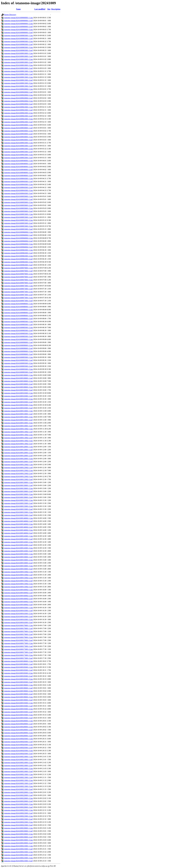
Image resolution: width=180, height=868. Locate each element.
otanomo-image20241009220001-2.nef (18, 801)
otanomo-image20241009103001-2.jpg (18, 399)
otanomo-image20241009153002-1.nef (18, 575)
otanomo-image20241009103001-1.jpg (18, 393)
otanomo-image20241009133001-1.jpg (18, 500)
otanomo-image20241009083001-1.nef (18, 324)
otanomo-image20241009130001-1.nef (18, 485)
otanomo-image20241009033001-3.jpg (18, 155)
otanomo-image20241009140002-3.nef (18, 533)
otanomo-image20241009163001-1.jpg (18, 608)
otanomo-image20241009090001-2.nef (18, 348)
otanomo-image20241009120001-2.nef (18, 456)
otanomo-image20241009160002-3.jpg (18, 602)
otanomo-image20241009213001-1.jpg (18, 774)
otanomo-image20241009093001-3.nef (18, 372)
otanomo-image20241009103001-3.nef (18, 408)
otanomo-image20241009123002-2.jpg (18, 471)
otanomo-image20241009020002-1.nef (18, 92)
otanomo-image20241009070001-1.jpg (18, 268)
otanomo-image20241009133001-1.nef (18, 503)
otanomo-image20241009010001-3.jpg (18, 65)
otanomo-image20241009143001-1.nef (18, 539)
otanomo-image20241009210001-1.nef (18, 760)
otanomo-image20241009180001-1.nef (18, 664)
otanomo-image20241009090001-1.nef (18, 342)
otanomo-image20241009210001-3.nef (18, 771)
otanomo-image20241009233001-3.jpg (18, 858)
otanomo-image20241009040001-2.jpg (18, 167)
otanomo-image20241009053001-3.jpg (18, 226)
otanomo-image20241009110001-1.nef (18, 414)
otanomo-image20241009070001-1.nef (18, 271)
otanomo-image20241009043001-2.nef (18, 187)
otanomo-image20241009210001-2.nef (18, 765)
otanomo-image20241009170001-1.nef (18, 628)
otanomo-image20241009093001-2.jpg (18, 363)
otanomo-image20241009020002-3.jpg (18, 101)
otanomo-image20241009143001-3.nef (18, 551)
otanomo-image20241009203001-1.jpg (18, 739)
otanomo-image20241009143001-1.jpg (18, 536)
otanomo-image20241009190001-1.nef (18, 688)
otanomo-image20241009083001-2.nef (18, 330)
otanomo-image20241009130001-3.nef (18, 497)
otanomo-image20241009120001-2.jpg (18, 453)
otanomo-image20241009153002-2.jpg (18, 578)
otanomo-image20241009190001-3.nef (18, 700)
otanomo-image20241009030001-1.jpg (18, 125)
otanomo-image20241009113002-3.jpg (18, 441)
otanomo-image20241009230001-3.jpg (18, 840)
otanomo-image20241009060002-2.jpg (18, 238)
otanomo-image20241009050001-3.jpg (18, 208)
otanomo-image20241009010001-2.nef (18, 62)
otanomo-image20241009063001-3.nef (18, 265)
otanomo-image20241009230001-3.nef (18, 843)
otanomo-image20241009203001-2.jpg (18, 745)
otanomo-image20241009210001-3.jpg (18, 768)
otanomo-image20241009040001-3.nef (18, 176)
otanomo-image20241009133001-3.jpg (18, 512)
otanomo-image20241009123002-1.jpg (18, 465)
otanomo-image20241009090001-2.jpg (18, 345)
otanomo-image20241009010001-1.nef (18, 56)
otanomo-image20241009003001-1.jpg (18, 35)
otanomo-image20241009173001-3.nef (18, 658)
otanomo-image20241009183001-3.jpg (18, 679)
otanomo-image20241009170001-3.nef (18, 640)
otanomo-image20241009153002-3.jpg (18, 584)
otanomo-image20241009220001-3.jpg (18, 804)
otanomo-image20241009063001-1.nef (18, 253)
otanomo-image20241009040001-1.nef (18, 164)
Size (49, 9)
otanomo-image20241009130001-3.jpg (18, 494)
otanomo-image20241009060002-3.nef (18, 247)
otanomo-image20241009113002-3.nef (18, 444)
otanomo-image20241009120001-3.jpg (18, 459)
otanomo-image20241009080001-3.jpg (18, 316)
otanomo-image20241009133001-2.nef (18, 509)
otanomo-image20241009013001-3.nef (18, 86)
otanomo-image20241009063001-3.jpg (18, 262)
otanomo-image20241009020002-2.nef (18, 98)
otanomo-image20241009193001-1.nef (18, 706)
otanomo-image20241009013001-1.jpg (18, 71)
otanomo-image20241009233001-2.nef (18, 855)
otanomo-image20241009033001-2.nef (18, 152)
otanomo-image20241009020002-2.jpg (18, 95)
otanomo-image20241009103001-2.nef (18, 402)
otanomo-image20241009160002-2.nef (18, 599)
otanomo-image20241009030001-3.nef (18, 140)
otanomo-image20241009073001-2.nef (18, 295)
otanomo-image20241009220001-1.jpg (18, 792)
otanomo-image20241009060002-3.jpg (18, 244)
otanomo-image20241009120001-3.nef (18, 462)
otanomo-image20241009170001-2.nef (18, 634)
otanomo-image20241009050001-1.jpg (18, 196)
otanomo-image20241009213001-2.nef (18, 783)
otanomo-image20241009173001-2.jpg (18, 649)
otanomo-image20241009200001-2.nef (18, 730)
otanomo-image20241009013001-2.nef (18, 80)
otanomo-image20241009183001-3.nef (18, 682)
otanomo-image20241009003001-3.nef (18, 50)
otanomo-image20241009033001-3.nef (18, 158)
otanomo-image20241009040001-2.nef (18, 170)
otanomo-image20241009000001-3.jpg (18, 30)
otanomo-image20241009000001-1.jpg (18, 18)
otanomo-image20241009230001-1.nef (18, 831)
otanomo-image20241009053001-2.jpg (18, 220)
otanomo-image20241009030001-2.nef (18, 134)
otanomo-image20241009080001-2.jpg (18, 310)
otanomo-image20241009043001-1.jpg (18, 178)
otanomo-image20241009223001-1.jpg (18, 810)
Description (56, 9)
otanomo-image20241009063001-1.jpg (18, 250)
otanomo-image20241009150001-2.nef (18, 563)
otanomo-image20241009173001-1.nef (18, 646)
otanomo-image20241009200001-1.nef (18, 724)
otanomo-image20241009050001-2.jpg (18, 202)
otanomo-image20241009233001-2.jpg (18, 852)
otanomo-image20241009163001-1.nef (18, 611)
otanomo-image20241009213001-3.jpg (18, 786)
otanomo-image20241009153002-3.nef (18, 587)
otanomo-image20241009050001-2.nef (18, 205)
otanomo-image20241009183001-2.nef (18, 676)
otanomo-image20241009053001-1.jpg (18, 214)
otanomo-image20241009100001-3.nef (18, 390)
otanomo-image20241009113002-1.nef (18, 432)
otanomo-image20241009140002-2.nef (18, 527)
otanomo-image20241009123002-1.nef (18, 468)
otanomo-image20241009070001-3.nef (18, 283)
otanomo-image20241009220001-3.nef (18, 807)
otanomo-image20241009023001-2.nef (18, 116)
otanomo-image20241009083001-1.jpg (18, 322)
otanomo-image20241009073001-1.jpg (18, 286)
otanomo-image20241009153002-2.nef (18, 581)
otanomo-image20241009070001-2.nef (18, 277)
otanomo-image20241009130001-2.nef (18, 491)
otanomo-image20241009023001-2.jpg (18, 113)
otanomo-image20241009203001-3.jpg (18, 751)
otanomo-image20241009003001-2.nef (18, 44)
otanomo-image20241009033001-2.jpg (18, 149)
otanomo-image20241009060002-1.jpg (18, 232)
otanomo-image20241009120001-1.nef (18, 450)
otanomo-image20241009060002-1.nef (18, 235)
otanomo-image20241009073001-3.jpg (18, 298)
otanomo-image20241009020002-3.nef (18, 104)
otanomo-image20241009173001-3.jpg (18, 655)
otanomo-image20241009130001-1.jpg (18, 482)
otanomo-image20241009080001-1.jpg (18, 304)
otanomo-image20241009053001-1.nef (18, 217)
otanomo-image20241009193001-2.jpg (18, 709)
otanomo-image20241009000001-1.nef (18, 21)
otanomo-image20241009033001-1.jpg (18, 143)
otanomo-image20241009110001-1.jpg (18, 411)
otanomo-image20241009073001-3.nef (18, 301)
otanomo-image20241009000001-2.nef (18, 27)
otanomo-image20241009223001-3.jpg (18, 822)
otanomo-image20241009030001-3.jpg (18, 137)
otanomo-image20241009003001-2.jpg (18, 41)
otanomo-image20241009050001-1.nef (18, 199)
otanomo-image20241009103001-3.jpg (18, 405)
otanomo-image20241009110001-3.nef (18, 426)
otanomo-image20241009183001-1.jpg (18, 667)
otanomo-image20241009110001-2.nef (18, 420)
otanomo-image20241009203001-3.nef (18, 754)
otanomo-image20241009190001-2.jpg (18, 691)
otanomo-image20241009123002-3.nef (18, 479)
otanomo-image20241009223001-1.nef (18, 813)
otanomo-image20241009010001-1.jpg (18, 53)
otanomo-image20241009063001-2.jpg (18, 256)
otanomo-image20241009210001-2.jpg (18, 763)
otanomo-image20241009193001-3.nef (18, 718)
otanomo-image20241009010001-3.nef (18, 68)
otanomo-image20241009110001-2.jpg (18, 417)
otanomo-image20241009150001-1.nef (18, 557)
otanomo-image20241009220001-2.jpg (18, 798)
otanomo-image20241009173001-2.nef (18, 652)
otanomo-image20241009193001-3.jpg (18, 715)
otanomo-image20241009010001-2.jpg (18, 59)
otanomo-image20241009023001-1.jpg (18, 107)
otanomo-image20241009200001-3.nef (18, 736)
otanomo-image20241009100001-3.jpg (18, 387)
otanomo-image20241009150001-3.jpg (18, 566)
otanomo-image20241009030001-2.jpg (18, 131)
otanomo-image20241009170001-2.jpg (18, 631)
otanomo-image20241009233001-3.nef (18, 861)
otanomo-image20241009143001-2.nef (18, 545)
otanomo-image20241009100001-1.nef (18, 378)
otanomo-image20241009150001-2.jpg (18, 560)
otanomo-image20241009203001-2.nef (18, 748)
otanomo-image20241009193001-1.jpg (18, 703)
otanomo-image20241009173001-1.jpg (18, 643)
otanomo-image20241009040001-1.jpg (18, 161)
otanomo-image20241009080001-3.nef (18, 319)
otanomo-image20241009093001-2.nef (18, 366)
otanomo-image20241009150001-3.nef (18, 569)
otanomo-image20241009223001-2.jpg (18, 816)
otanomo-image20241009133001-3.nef (18, 515)
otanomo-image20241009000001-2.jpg (18, 24)
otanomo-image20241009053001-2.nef (18, 223)
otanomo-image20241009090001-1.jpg (18, 339)
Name (18, 9)
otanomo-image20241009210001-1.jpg (18, 757)
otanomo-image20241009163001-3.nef (18, 622)
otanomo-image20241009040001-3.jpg (18, 173)
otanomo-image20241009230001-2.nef (18, 837)
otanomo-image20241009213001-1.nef (18, 777)
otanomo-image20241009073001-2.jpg (18, 292)
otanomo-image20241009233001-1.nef (18, 849)
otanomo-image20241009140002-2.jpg (18, 524)
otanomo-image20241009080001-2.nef (18, 313)
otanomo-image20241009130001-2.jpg (18, 488)
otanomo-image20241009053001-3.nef (18, 229)
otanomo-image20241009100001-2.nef (18, 384)
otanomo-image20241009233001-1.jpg (18, 846)
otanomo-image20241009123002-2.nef (18, 473)
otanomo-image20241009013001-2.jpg (18, 77)
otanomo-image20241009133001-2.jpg (18, 506)
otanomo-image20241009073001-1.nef (18, 289)
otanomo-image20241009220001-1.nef (18, 795)
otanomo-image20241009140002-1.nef (18, 521)
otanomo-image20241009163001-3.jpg (18, 619)
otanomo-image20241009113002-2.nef (18, 438)
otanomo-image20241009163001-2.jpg (18, 614)
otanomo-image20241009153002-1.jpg (18, 572)
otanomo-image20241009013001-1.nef (18, 74)
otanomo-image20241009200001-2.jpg (18, 727)
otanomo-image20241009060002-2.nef (18, 241)
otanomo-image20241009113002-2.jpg (18, 435)
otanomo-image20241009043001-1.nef (18, 181)
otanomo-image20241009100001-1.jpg (18, 375)
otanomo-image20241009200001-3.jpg (18, 733)
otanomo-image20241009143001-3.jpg (18, 548)
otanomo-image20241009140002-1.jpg (18, 518)
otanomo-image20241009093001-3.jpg (18, 369)
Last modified (40, 9)
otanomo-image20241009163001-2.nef (18, 617)
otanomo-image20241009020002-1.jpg (18, 89)
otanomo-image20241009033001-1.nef (18, 146)
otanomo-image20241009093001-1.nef (18, 360)
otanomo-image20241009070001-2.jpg (18, 274)
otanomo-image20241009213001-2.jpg (18, 780)
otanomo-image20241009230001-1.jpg (18, 828)
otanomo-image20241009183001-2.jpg (18, 673)
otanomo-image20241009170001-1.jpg (18, 625)
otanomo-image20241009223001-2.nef (18, 819)
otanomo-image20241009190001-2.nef (18, 694)
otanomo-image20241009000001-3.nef (18, 32)
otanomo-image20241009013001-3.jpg (18, 83)
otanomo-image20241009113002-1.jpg (18, 429)
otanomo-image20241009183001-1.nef (18, 670)
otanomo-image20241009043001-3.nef (18, 193)
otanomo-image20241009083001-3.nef (18, 336)
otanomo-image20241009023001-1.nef (18, 110)
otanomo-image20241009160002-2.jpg (18, 596)
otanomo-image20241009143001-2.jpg (18, 542)
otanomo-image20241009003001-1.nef (18, 38)
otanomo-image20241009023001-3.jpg (18, 119)
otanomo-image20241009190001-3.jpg (18, 697)
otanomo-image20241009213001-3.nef (18, 789)
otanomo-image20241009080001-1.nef (18, 307)
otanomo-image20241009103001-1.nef (18, 396)
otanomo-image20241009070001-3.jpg (18, 280)
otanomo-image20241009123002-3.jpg (18, 476)
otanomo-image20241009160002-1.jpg (18, 590)
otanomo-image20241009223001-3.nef (18, 825)
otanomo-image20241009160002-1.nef (18, 593)
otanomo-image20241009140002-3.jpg (18, 530)
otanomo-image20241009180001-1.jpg (18, 661)
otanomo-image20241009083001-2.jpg (18, 327)
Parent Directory (10, 15)
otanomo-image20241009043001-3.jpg (18, 190)
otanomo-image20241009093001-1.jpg (18, 357)
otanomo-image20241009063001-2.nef (18, 259)
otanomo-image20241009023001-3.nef (18, 122)
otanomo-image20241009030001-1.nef (18, 128)
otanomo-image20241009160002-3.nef (18, 605)
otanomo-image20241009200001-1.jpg (18, 721)
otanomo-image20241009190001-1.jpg (18, 685)
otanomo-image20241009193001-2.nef (18, 712)
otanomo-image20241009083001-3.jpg (18, 333)
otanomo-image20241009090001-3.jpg (18, 351)
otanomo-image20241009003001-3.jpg (18, 47)
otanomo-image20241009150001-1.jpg (18, 554)
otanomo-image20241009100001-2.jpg (18, 381)
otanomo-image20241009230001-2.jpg (18, 834)
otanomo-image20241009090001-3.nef (18, 354)
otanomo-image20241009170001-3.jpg (18, 637)
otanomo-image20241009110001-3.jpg (18, 423)
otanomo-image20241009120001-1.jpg (18, 447)
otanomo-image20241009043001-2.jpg (18, 184)
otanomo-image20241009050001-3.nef (18, 211)
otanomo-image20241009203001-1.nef (18, 742)
